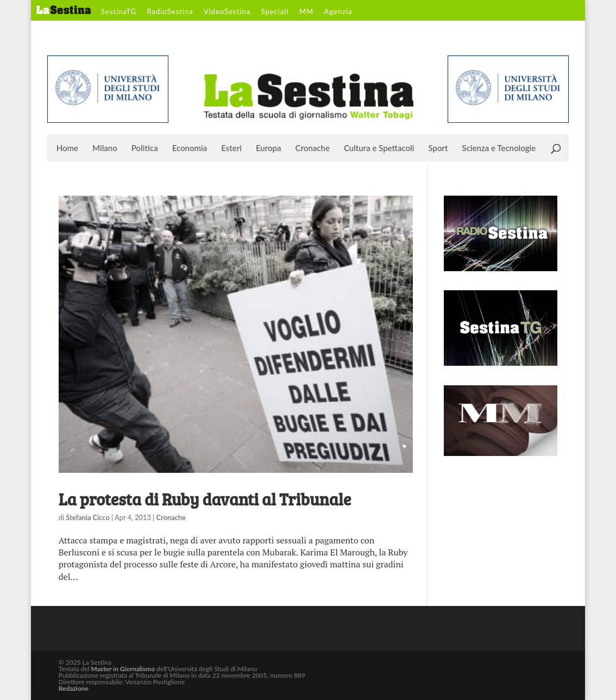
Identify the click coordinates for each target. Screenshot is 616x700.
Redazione (74, 688)
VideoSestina (227, 12)
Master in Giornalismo (123, 669)
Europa (269, 148)
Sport (438, 148)
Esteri (231, 148)
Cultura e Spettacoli (379, 148)
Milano (105, 148)
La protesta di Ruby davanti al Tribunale (205, 499)
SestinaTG (119, 12)
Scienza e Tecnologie (499, 148)
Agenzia (338, 12)
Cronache (313, 148)
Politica (145, 148)
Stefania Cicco (88, 517)
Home (67, 148)
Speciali (275, 12)
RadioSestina (170, 12)
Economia (190, 148)
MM (306, 12)
